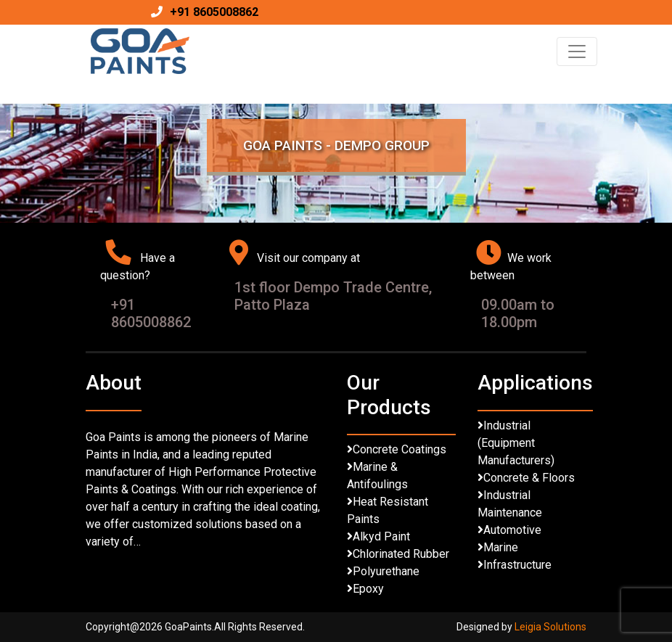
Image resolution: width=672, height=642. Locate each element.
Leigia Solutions (550, 627)
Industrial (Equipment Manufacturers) (516, 443)
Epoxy (368, 589)
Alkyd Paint (381, 536)
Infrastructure (517, 565)
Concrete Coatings (399, 449)
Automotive (512, 530)
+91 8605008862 (214, 12)
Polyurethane (386, 571)
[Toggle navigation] (577, 52)
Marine (501, 547)
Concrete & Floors (529, 478)
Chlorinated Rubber (401, 554)
